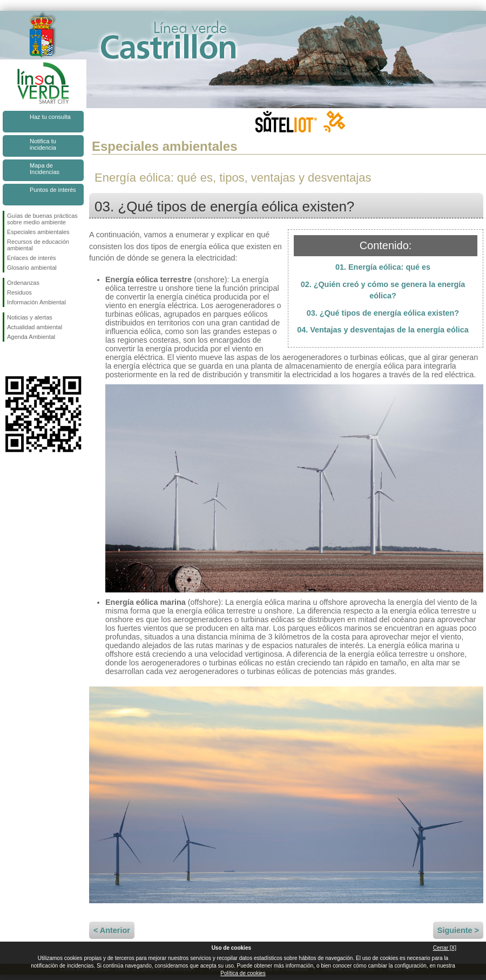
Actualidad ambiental (35, 327)
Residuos (19, 292)
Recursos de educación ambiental (38, 245)
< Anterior (112, 930)
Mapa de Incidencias (45, 169)
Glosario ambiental (32, 268)
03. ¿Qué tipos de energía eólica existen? (383, 313)
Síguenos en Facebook (9, 359)
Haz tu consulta (50, 117)
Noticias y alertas (30, 317)
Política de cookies (243, 973)
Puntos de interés (53, 190)
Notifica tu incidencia (43, 144)
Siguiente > (458, 930)
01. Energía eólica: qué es (383, 267)
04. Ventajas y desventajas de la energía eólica (383, 330)
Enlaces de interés (32, 258)
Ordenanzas (23, 283)
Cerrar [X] (445, 948)
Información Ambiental (36, 302)
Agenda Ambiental (31, 337)
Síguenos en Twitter (27, 359)
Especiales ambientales (38, 232)
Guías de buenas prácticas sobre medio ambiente (42, 219)
